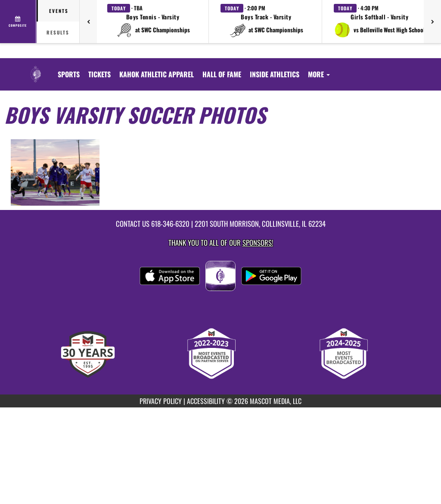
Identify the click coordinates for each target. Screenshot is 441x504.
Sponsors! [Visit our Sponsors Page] (258, 243)
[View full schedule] (18, 22)
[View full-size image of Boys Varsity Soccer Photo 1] (55, 173)
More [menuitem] (319, 74)
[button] (153, 22)
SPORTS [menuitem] (69, 74)
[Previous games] (88, 22)
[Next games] (432, 22)
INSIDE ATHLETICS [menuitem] (275, 74)
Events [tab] (59, 11)
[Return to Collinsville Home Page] (36, 69)
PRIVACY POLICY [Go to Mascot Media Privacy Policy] (161, 401)
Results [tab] (58, 32)
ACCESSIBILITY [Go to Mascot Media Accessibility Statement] (206, 401)
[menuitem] (99, 74)
